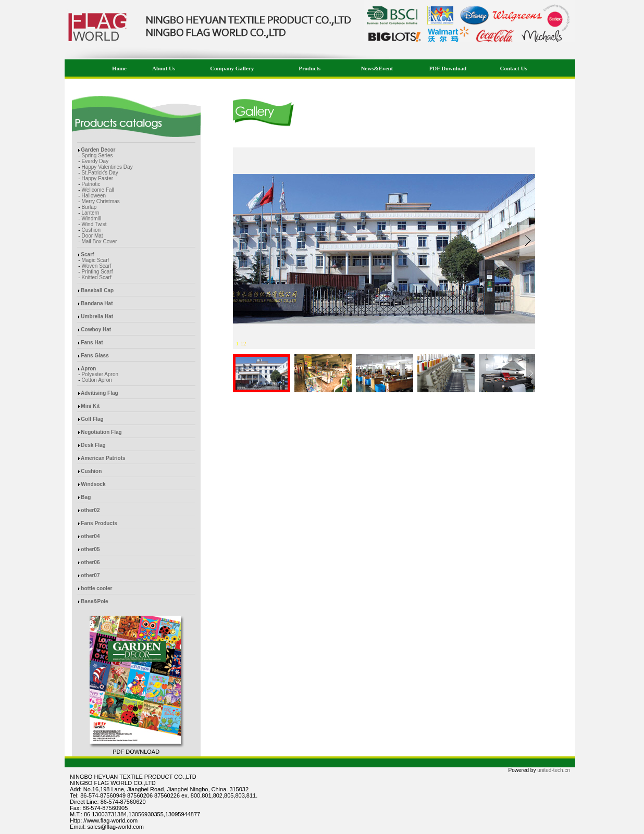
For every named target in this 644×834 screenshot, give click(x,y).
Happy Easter (97, 178)
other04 (90, 536)
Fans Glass (95, 356)
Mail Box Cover (99, 241)
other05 (90, 549)
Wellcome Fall (98, 190)
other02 (90, 510)
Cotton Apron (96, 380)
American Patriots (103, 458)
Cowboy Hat (96, 329)
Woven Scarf (96, 266)
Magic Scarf (95, 260)
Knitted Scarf (96, 277)
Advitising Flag (100, 393)
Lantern (90, 213)
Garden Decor (98, 150)
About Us (164, 68)
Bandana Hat (97, 303)
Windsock (93, 484)
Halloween (94, 196)
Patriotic (91, 184)
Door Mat (92, 236)
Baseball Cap (97, 290)
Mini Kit (90, 406)
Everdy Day (95, 161)
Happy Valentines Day (107, 167)
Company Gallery (232, 68)
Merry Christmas (100, 201)
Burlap (89, 207)
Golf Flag (92, 419)
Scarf (87, 254)
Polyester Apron (100, 374)
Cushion (91, 230)
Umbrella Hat (97, 316)
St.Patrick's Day (100, 173)
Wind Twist (94, 224)
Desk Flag (93, 445)
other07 (90, 575)
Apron (88, 369)
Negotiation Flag (101, 432)
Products (309, 68)
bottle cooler (96, 588)
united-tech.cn (554, 770)
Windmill (91, 219)
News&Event (377, 68)
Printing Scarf (97, 272)
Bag (86, 497)
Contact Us (513, 68)
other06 (90, 562)
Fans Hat (92, 343)
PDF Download (448, 68)
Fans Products (99, 523)
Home (119, 68)
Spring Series (97, 155)
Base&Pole (94, 601)
